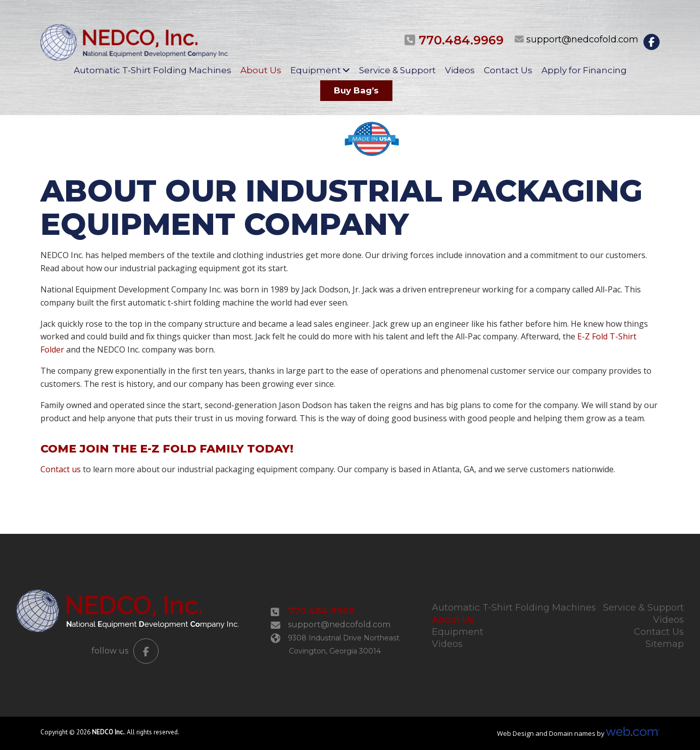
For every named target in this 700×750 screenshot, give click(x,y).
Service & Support (397, 70)
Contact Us (508, 70)
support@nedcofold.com (582, 39)
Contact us (61, 469)
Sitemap (665, 644)
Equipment (316, 70)
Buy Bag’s (356, 90)
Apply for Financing (584, 70)
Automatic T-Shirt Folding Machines (153, 70)
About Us (261, 70)
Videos (460, 70)
